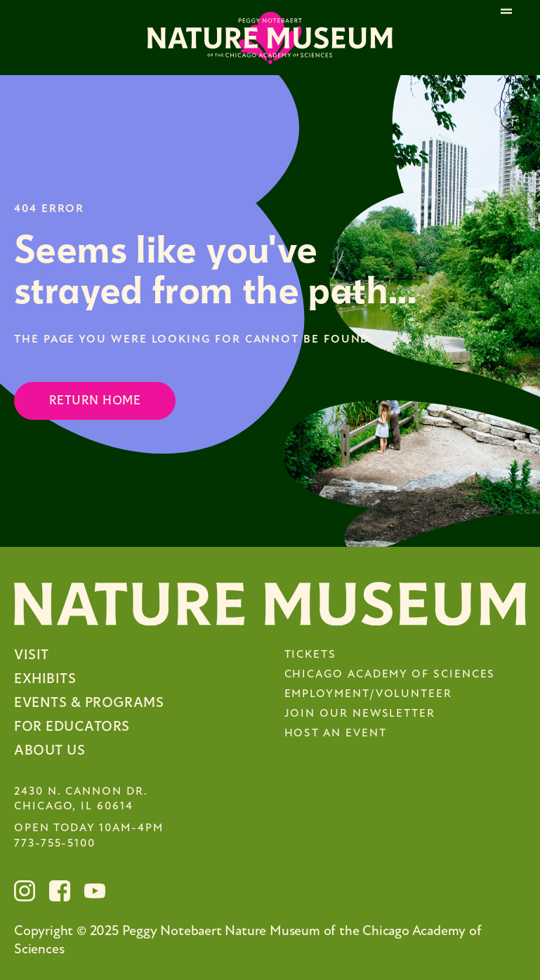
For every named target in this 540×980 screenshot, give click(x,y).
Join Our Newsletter (360, 714)
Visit (32, 655)
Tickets (310, 655)
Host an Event (336, 734)
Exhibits (45, 678)
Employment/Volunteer (368, 694)
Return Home (95, 400)
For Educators (72, 726)
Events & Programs (89, 702)
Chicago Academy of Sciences (390, 675)
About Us (50, 750)
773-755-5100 (55, 844)
